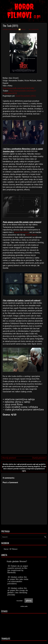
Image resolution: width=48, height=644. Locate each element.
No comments (34, 29)
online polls (24, 606)
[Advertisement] (23, 434)
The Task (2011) (10, 26)
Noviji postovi (9, 458)
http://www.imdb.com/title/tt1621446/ (18, 88)
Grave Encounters (21, 232)
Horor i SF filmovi (11, 549)
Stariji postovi (39, 458)
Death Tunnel (31, 235)
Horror (23, 29)
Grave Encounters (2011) (26, 96)
